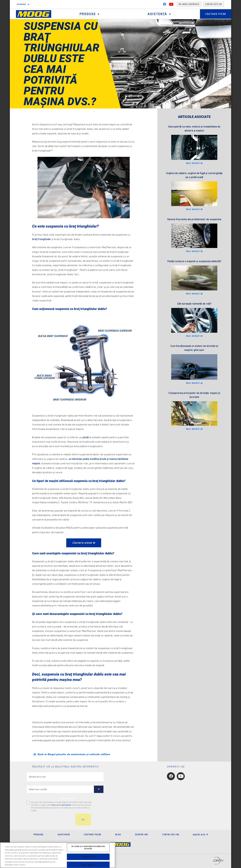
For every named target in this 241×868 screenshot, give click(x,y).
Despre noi (142, 834)
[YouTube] (171, 5)
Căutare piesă (214, 14)
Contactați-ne (214, 4)
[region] (58, 855)
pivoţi (86, 437)
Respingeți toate (88, 857)
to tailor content (67, 798)
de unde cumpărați (189, 4)
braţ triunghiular (42, 239)
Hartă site (201, 835)
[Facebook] (164, 5)
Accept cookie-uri (88, 865)
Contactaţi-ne (171, 834)
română (21, 4)
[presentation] (50, 820)
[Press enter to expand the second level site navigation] (98, 14)
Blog (118, 834)
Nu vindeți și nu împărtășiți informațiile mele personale (88, 848)
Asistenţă (155, 14)
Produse (87, 14)
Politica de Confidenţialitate (61, 805)
